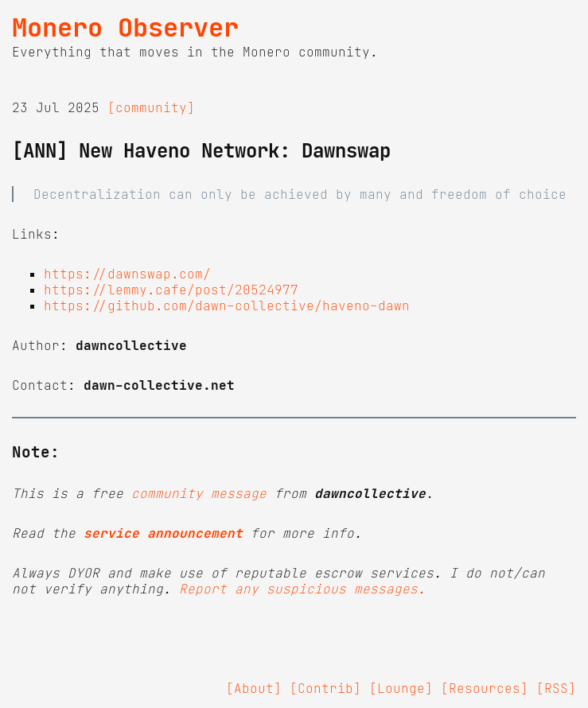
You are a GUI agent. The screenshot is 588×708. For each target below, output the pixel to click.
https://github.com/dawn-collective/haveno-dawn (227, 305)
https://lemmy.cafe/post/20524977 (171, 290)
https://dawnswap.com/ (127, 274)
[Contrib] (325, 688)
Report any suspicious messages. (302, 589)
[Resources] (485, 688)
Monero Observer (125, 28)
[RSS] (556, 688)
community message (199, 493)
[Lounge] (401, 688)
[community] (151, 107)
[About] (254, 688)
